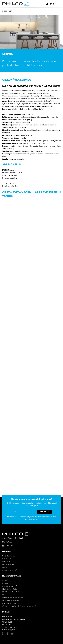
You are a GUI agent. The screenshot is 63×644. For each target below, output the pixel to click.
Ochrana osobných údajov (13, 598)
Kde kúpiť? (6, 583)
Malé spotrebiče (9, 556)
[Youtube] (12, 634)
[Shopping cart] (51, 4)
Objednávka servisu (10, 589)
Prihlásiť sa (45, 512)
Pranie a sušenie (9, 559)
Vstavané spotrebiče (10, 570)
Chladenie (6, 562)
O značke (6, 581)
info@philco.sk (12, 630)
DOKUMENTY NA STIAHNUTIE (12, 592)
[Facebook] (8, 634)
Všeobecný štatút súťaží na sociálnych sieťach (21, 606)
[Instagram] (4, 634)
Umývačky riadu (8, 565)
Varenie (5, 568)
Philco (5, 11)
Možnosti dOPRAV (9, 586)
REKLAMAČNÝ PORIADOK (11, 603)
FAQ (4, 595)
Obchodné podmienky (11, 601)
